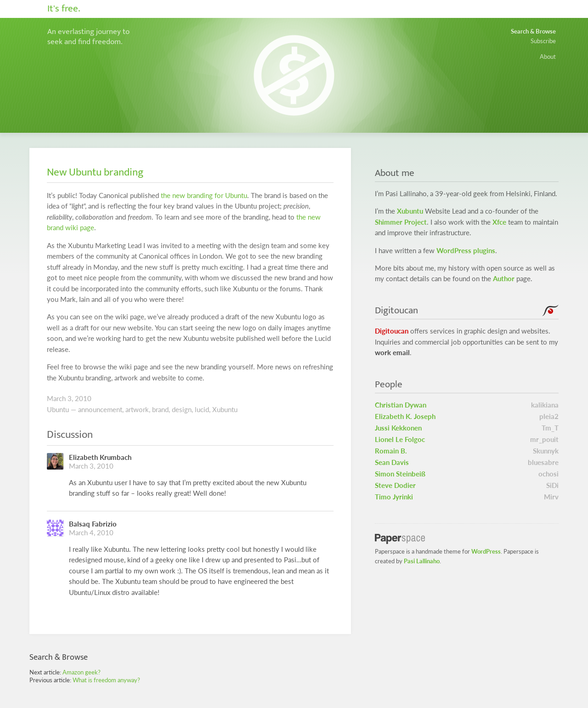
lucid (202, 410)
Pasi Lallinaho (422, 561)
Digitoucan (392, 331)
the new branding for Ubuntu (204, 195)
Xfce (499, 222)
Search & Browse (533, 31)
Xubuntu (225, 410)
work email (392, 353)
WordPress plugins (466, 251)
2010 (83, 399)
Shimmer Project (401, 222)
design (182, 410)
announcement (100, 410)
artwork (137, 410)
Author (504, 279)
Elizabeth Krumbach (100, 457)
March (56, 399)
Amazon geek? (82, 672)
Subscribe (543, 41)
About (548, 57)
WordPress (486, 551)
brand (160, 410)
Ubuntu (58, 410)
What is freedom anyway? (106, 680)
